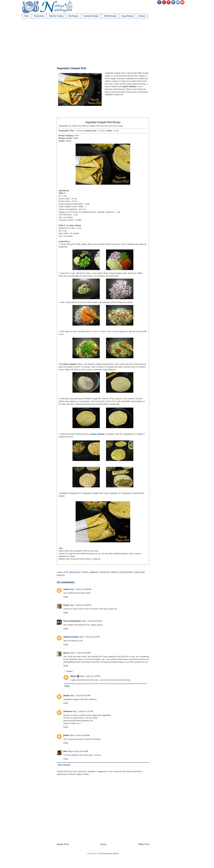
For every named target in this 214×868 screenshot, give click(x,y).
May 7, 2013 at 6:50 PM (81, 653)
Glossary (142, 16)
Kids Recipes (73, 16)
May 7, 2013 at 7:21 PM (83, 711)
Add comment (64, 765)
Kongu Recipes (128, 16)
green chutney (129, 86)
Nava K (67, 653)
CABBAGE (93, 572)
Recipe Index (39, 16)
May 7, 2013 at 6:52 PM (80, 696)
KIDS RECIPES (126, 572)
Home (27, 16)
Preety (66, 605)
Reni (65, 751)
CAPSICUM (104, 572)
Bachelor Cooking (56, 16)
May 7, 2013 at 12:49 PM (81, 605)
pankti (66, 735)
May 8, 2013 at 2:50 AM (80, 735)
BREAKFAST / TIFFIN (78, 572)
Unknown (68, 711)
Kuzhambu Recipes (91, 16)
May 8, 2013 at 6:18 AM (78, 751)
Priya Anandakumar (72, 621)
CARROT (114, 572)
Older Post (144, 844)
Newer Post (63, 844)
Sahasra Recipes (71, 637)
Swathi (66, 696)
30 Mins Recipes (110, 16)
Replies (69, 671)
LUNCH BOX (139, 572)
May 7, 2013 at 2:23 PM (89, 637)
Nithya (73, 676)
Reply (66, 597)
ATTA (66, 572)
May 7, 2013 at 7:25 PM (90, 676)
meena (66, 589)
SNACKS (61, 575)
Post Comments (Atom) (109, 854)
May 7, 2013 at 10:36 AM (81, 589)
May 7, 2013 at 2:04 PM (92, 621)
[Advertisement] (103, 43)
